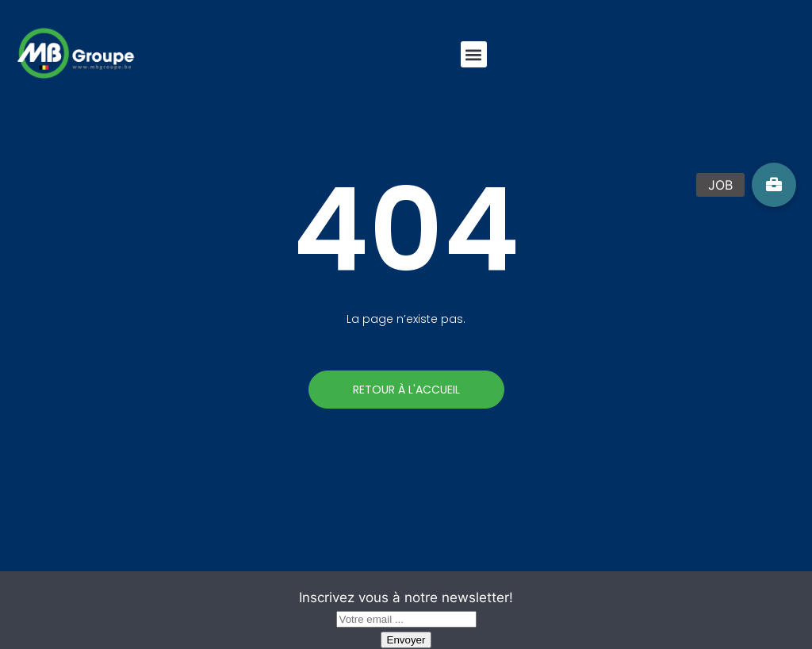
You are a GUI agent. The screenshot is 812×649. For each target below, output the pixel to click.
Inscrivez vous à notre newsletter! (406, 597)
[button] (474, 54)
